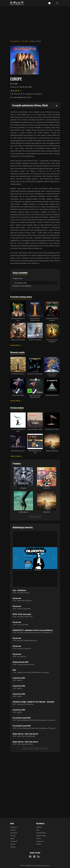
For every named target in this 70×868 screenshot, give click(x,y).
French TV (47, 488)
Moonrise (47, 512)
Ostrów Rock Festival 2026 (22, 718)
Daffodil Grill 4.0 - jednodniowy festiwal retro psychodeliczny (33, 630)
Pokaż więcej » (16, 345)
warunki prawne (41, 833)
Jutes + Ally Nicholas (19, 590)
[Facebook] (30, 857)
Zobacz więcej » (16, 456)
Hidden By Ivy (23, 512)
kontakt (39, 844)
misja (38, 830)
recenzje (13, 836)
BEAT (14, 670)
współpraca (40, 841)
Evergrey (23, 488)
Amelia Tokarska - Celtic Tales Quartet (25, 734)
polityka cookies (41, 836)
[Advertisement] (35, 22)
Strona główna (15, 41)
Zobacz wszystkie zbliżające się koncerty (35, 748)
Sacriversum (17, 598)
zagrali (12, 838)
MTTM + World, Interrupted (22, 614)
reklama (39, 838)
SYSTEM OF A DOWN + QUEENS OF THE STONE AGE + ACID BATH (33, 702)
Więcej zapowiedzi (35, 517)
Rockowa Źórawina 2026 (21, 662)
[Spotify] (34, 857)
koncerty (13, 830)
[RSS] (38, 857)
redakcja (39, 827)
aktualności (14, 827)
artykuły (13, 844)
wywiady (13, 847)
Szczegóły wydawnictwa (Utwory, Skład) (30, 105)
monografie (14, 841)
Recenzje (25, 41)
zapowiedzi (14, 833)
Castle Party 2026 (19, 678)
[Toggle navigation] (57, 3)
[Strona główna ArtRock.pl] (17, 3)
